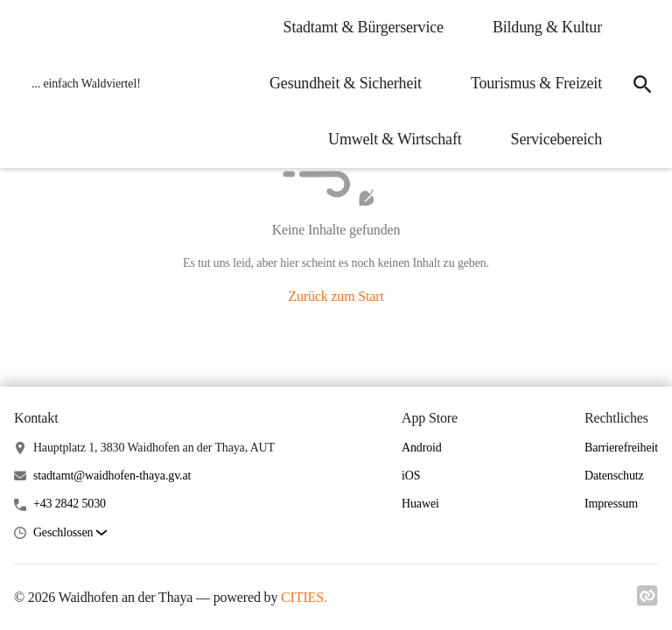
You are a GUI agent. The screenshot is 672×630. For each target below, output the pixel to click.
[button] (70, 533)
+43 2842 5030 (70, 504)
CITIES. (304, 597)
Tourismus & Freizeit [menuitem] (536, 83)
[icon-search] (642, 84)
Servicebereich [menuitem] (556, 139)
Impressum (611, 504)
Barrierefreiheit (621, 448)
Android (422, 448)
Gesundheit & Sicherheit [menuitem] (346, 83)
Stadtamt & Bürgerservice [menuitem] (364, 27)
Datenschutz (614, 476)
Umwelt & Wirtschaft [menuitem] (395, 139)
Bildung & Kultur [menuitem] (547, 27)
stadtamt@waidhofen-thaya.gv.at (112, 476)
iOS (411, 476)
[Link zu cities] (647, 601)
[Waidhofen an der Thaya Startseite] (81, 84)
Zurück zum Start (336, 296)
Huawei (420, 504)
